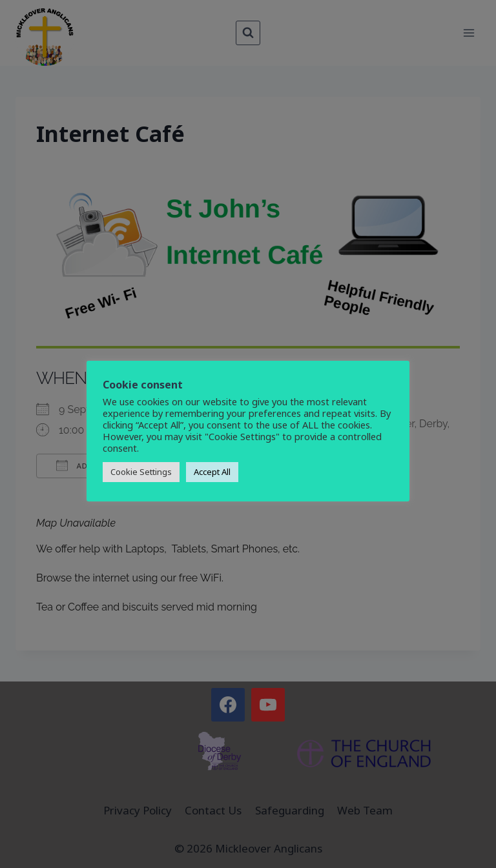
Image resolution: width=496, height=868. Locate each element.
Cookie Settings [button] (141, 472)
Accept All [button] (212, 472)
